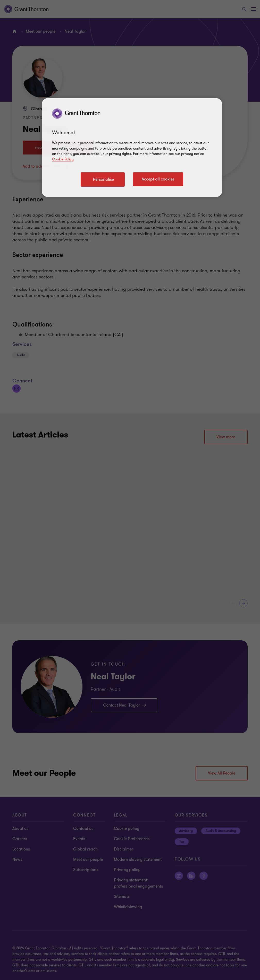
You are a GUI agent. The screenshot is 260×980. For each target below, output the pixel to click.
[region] (132, 148)
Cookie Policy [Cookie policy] (63, 159)
